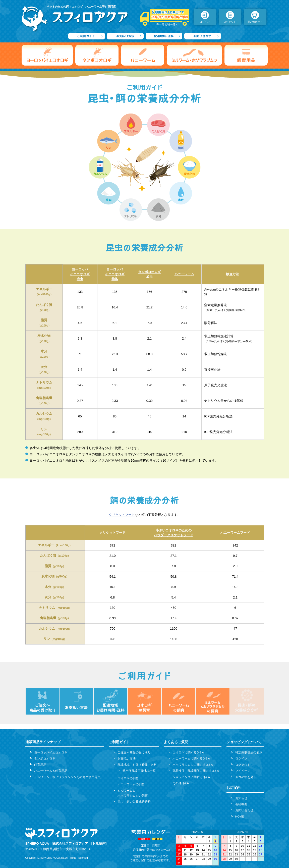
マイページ (243, 771)
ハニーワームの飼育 (131, 784)
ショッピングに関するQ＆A (191, 777)
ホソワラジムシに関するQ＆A (193, 765)
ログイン (241, 758)
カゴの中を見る (246, 777)
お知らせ (241, 798)
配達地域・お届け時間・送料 (137, 765)
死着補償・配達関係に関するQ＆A (196, 771)
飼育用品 (40, 765)
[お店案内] (99, 844)
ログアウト (243, 765)
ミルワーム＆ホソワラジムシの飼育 (133, 793)
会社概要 (241, 804)
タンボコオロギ (45, 758)
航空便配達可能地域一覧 (139, 771)
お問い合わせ (244, 810)
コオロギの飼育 (128, 778)
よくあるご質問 (176, 742)
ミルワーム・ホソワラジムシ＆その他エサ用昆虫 (67, 777)
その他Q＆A (181, 783)
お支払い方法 (127, 758)
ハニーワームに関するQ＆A (191, 758)
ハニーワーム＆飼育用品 (51, 771)
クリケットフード (122, 515)
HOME (240, 817)
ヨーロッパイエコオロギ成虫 (80, 274)
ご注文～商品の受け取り (134, 752)
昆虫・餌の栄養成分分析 (134, 802)
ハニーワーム (184, 274)
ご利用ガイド (119, 742)
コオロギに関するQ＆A (188, 752)
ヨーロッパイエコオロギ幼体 (115, 274)
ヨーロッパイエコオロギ (51, 752)
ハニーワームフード (235, 533)
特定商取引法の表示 (249, 752)
